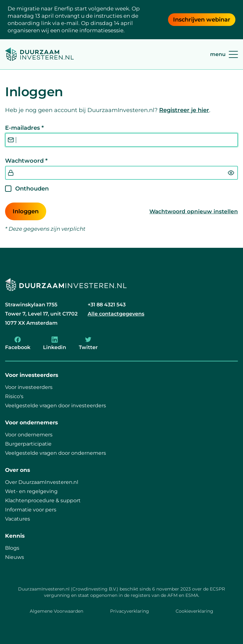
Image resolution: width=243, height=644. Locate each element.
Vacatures (18, 519)
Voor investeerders (29, 387)
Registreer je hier (184, 110)
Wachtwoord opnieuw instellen (194, 211)
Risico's (14, 396)
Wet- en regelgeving (31, 491)
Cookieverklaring (194, 611)
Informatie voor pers (31, 510)
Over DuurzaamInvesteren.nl (42, 482)
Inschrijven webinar (202, 20)
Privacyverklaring (130, 611)
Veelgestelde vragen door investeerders (56, 406)
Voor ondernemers (29, 435)
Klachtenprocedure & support (43, 500)
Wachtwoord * (26, 161)
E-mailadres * (24, 128)
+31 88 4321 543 (107, 305)
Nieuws (15, 557)
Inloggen (26, 211)
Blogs (12, 548)
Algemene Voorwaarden (56, 611)
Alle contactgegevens (116, 314)
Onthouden (32, 189)
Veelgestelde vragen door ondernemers (56, 453)
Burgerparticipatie (28, 444)
